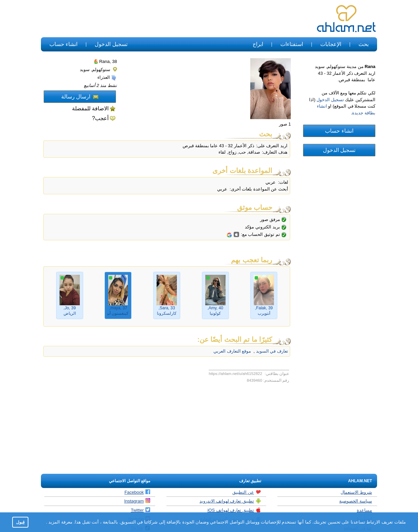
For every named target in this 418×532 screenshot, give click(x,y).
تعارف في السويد (271, 351)
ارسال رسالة (80, 97)
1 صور (285, 124)
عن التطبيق (247, 492)
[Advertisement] (164, 19)
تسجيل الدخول (111, 44)
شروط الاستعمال (356, 492)
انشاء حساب (63, 44)
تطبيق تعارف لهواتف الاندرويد (230, 501)
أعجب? (100, 118)
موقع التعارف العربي (232, 351)
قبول (20, 522)
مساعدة (364, 510)
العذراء (107, 77)
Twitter (141, 510)
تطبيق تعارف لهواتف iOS (234, 510)
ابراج (258, 44)
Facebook (137, 492)
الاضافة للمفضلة (90, 108)
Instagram (137, 501)
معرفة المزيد (60, 522)
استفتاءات (292, 44)
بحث (364, 44)
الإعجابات (331, 44)
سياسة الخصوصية (356, 501)
